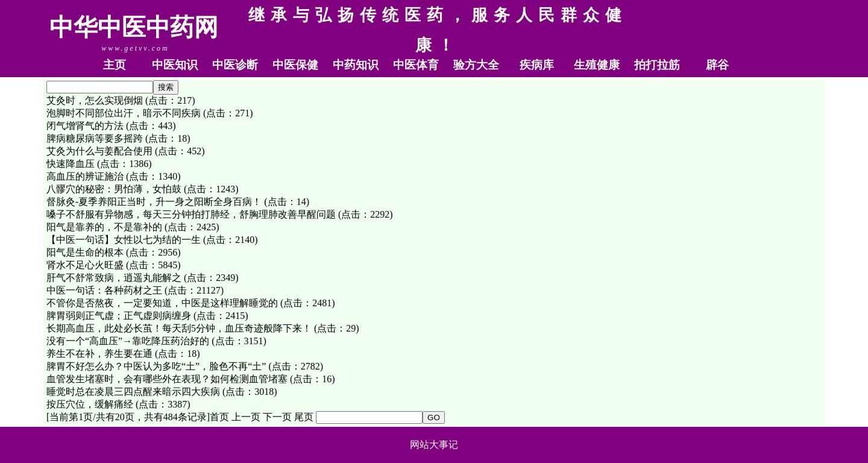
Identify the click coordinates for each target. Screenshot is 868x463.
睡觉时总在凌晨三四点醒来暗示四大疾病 (133, 392)
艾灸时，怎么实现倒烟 (95, 100)
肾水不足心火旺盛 (85, 265)
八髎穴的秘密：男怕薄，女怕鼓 (114, 189)
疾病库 (537, 65)
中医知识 (175, 65)
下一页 (277, 417)
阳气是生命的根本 (85, 252)
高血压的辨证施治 (85, 176)
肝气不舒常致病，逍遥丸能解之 (114, 278)
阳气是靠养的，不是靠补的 (104, 227)
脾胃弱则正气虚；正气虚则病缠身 (119, 316)
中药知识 (356, 65)
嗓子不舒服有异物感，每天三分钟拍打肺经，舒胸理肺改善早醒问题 (191, 214)
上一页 (246, 417)
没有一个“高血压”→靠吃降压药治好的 (128, 341)
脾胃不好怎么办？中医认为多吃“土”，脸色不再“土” (156, 366)
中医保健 (295, 65)
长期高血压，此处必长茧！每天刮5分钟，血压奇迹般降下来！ (179, 328)
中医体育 (416, 65)
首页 (219, 417)
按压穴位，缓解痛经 (90, 404)
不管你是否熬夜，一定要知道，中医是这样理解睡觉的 (162, 303)
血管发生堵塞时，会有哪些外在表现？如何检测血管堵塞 (167, 379)
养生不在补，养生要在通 (99, 354)
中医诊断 (235, 65)
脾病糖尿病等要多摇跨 (95, 138)
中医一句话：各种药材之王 (104, 290)
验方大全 (476, 65)
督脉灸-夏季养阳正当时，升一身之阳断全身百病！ (154, 202)
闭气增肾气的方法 (85, 126)
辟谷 (717, 65)
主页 (115, 65)
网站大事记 (434, 445)
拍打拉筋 (657, 65)
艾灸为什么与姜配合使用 (99, 151)
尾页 (304, 417)
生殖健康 (597, 65)
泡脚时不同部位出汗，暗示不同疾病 (124, 113)
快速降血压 (71, 164)
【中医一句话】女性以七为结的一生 (124, 240)
